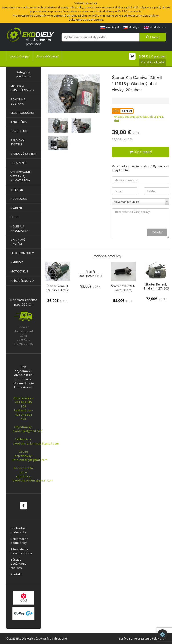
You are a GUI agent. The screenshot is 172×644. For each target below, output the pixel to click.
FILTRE (15, 217)
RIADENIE (17, 208)
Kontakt (16, 574)
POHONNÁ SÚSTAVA (18, 101)
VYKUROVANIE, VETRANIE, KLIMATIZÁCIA (21, 176)
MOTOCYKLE (19, 271)
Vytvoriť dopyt (20, 56)
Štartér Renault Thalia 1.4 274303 (156, 286)
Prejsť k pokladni (153, 62)
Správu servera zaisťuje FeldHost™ (142, 638)
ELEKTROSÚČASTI (23, 113)
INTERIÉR (17, 190)
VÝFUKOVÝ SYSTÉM (18, 242)
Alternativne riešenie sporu (21, 551)
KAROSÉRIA (19, 122)
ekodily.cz (132, 27)
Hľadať (153, 37)
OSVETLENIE (19, 131)
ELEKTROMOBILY (22, 253)
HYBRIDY (17, 262)
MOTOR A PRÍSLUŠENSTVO (22, 88)
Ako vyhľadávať (47, 56)
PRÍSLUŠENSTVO (22, 281)
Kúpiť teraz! (141, 152)
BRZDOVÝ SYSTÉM (23, 154)
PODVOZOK (19, 199)
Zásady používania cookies (19, 564)
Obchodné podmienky (19, 530)
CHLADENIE (18, 163)
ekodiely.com (155, 27)
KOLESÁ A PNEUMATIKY (20, 228)
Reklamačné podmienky (19, 541)
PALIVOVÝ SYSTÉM (17, 142)
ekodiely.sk (110, 27)
